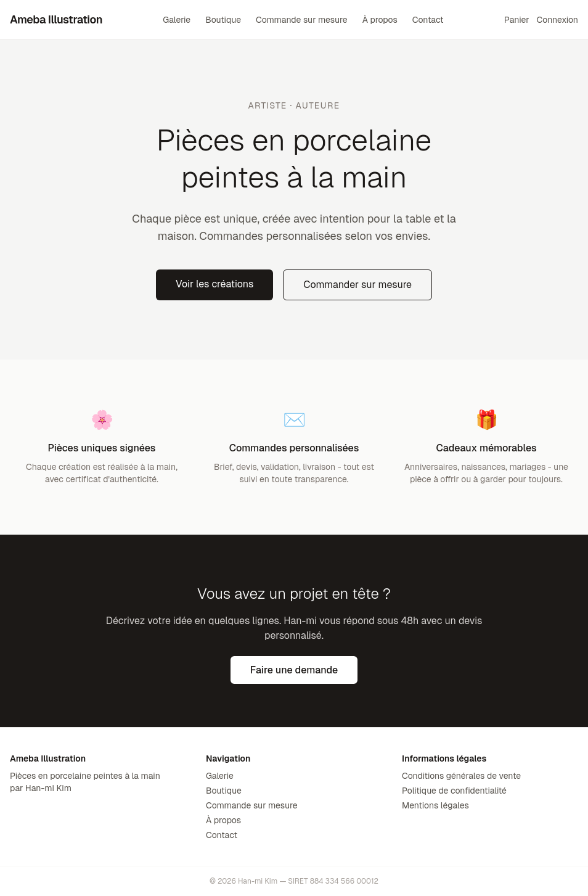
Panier (517, 20)
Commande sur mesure (302, 20)
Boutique (223, 20)
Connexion (557, 20)
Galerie (177, 20)
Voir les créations (214, 284)
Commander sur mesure (357, 285)
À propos (380, 20)
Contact (428, 20)
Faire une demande (294, 670)
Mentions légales (435, 805)
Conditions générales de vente (461, 776)
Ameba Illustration (56, 19)
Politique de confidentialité (454, 791)
